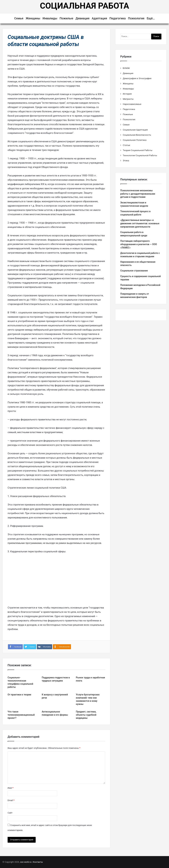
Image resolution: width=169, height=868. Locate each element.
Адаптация (99, 18)
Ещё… (151, 18)
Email (11, 800)
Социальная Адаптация (135, 130)
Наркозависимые (132, 104)
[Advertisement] (56, 581)
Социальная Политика (135, 140)
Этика (126, 160)
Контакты (38, 862)
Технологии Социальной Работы (140, 155)
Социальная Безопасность (137, 135)
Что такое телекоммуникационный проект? (21, 715)
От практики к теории (19, 695)
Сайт (10, 813)
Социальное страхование (134, 271)
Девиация (83, 18)
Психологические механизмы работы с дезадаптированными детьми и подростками (138, 194)
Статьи (127, 145)
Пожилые (66, 18)
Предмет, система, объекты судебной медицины (86, 715)
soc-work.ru (26, 862)
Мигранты (128, 99)
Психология (136, 18)
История (127, 94)
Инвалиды (50, 18)
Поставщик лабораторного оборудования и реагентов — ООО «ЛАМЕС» (139, 244)
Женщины (33, 18)
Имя (10, 788)
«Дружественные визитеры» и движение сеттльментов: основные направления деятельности (140, 223)
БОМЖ (126, 68)
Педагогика (118, 18)
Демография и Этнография (137, 78)
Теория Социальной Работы (138, 150)
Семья (19, 18)
